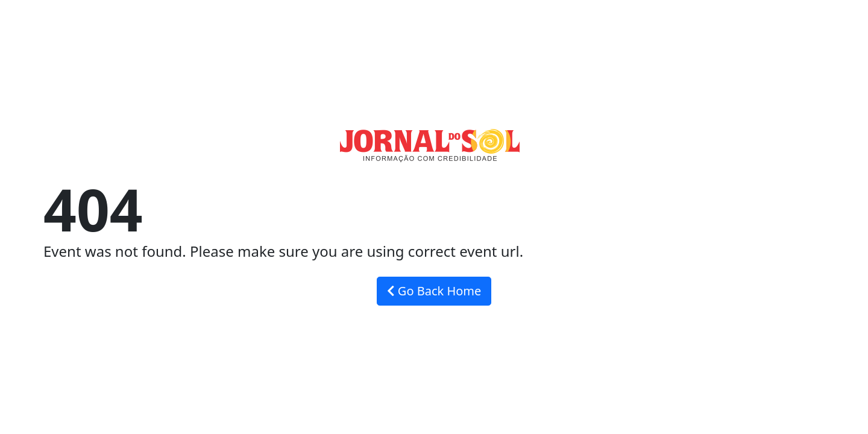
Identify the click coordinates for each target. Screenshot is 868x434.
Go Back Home (434, 291)
